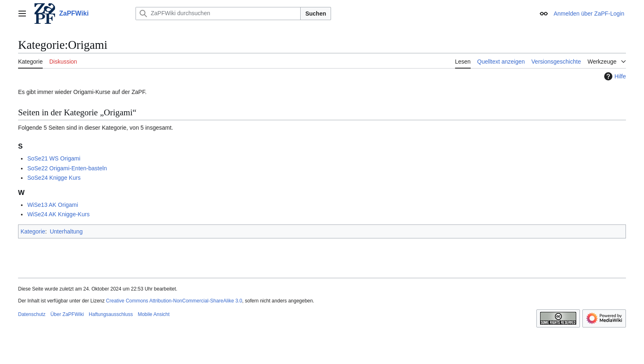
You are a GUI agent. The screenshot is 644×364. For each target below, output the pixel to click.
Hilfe (614, 76)
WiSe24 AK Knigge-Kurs (58, 214)
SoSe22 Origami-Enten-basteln (67, 168)
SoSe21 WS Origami (54, 158)
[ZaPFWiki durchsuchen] (218, 14)
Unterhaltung (66, 231)
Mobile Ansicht (153, 314)
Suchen (316, 14)
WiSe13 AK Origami (53, 205)
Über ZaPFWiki (67, 314)
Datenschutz (32, 314)
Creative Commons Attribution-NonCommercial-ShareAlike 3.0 (174, 301)
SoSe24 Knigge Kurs (54, 178)
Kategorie (33, 231)
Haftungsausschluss (111, 314)
